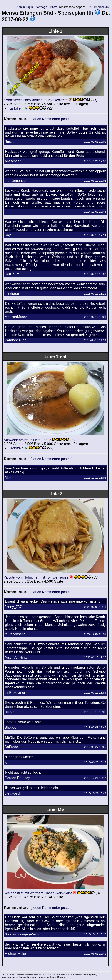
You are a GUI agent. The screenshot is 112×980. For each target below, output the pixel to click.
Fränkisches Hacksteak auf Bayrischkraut (36, 100)
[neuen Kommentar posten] (51, 119)
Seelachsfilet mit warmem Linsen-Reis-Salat (38, 893)
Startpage (41, 7)
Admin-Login (25, 7)
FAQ (90, 7)
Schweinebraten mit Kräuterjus (27, 440)
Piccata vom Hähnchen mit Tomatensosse (36, 577)
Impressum (101, 7)
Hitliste (53, 7)
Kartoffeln (16, 108)
